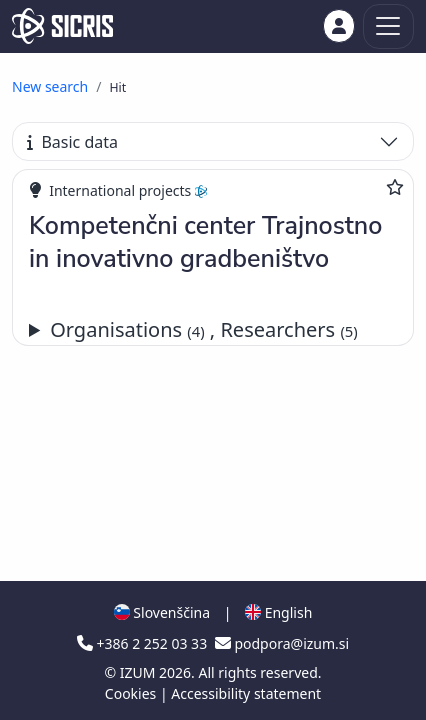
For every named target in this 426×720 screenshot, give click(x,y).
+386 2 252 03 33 (144, 643)
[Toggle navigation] (388, 26)
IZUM (139, 672)
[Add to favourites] (395, 187)
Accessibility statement (246, 693)
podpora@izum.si (282, 643)
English (278, 612)
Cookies (132, 693)
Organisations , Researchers (204, 329)
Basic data (72, 142)
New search (50, 86)
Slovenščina (162, 612)
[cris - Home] (62, 26)
